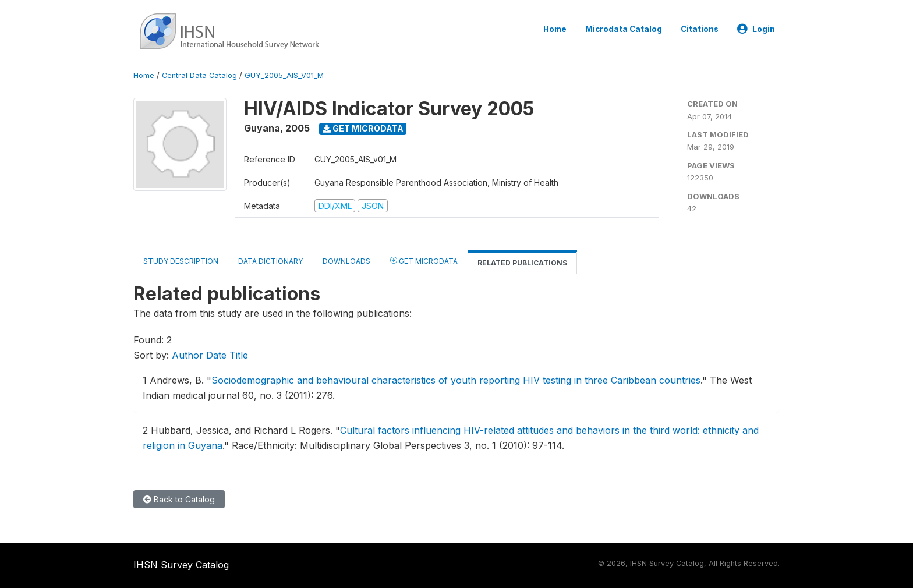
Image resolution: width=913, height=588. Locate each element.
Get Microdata (363, 128)
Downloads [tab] (346, 261)
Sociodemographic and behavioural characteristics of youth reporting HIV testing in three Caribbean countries (456, 380)
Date (216, 355)
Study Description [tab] (181, 261)
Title (239, 355)
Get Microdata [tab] (424, 261)
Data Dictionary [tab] (270, 261)
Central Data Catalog (199, 75)
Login (756, 29)
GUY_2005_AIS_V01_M (284, 75)
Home (555, 29)
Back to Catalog (179, 499)
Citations (700, 29)
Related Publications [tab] (522, 263)
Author (187, 355)
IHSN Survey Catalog (181, 565)
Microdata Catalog (624, 29)
